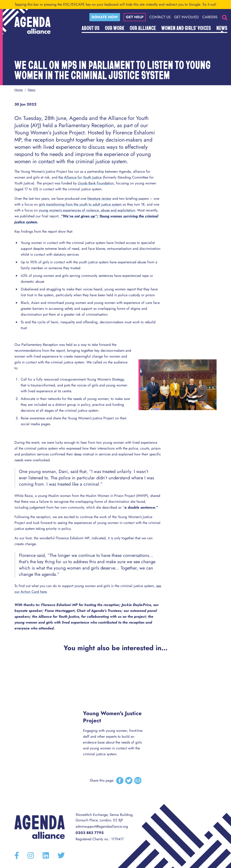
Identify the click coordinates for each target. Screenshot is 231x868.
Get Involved (186, 17)
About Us (91, 28)
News (222, 28)
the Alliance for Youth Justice (80, 177)
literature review (99, 199)
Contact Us (160, 17)
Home (18, 90)
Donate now (105, 17)
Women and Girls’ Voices (186, 28)
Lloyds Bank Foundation (96, 183)
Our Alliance (143, 28)
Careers (210, 17)
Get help (135, 17)
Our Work (115, 28)
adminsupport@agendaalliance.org (102, 826)
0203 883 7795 (90, 833)
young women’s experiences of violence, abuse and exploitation (87, 210)
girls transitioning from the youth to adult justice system (80, 204)
